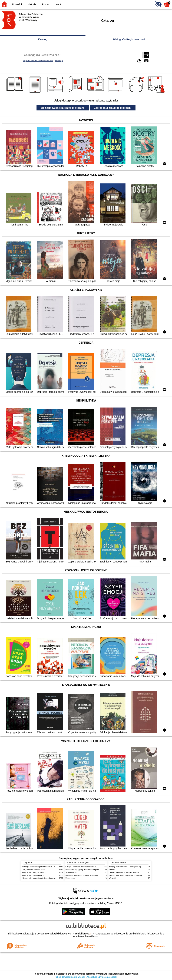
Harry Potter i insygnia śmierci (34, 872)
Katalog (43, 39)
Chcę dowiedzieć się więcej (70, 977)
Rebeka (112, 870)
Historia (32, 4)
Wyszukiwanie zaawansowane (38, 60)
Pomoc (46, 4)
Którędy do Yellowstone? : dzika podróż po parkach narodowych (134, 867)
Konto (59, 4)
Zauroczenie (70, 878)
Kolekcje (59, 60)
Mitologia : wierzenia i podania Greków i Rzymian (41, 867)
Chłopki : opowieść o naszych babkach (81, 867)
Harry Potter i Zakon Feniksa (33, 875)
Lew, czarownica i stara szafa (33, 870)
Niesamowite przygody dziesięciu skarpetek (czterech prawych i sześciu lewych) (53, 878)
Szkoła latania (71, 872)
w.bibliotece (83, 934)
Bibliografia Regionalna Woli (129, 39)
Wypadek (113, 878)
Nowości (17, 4)
